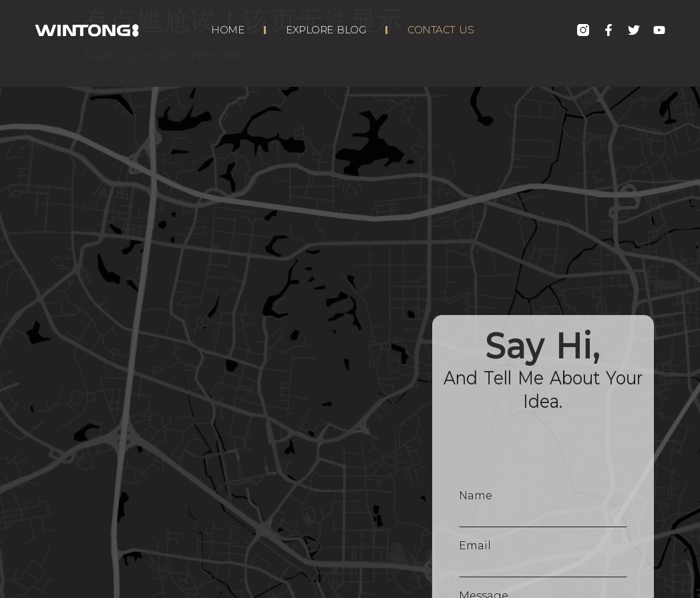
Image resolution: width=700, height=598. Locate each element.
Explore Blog (326, 30)
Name (476, 496)
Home (227, 30)
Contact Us (441, 30)
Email (475, 546)
